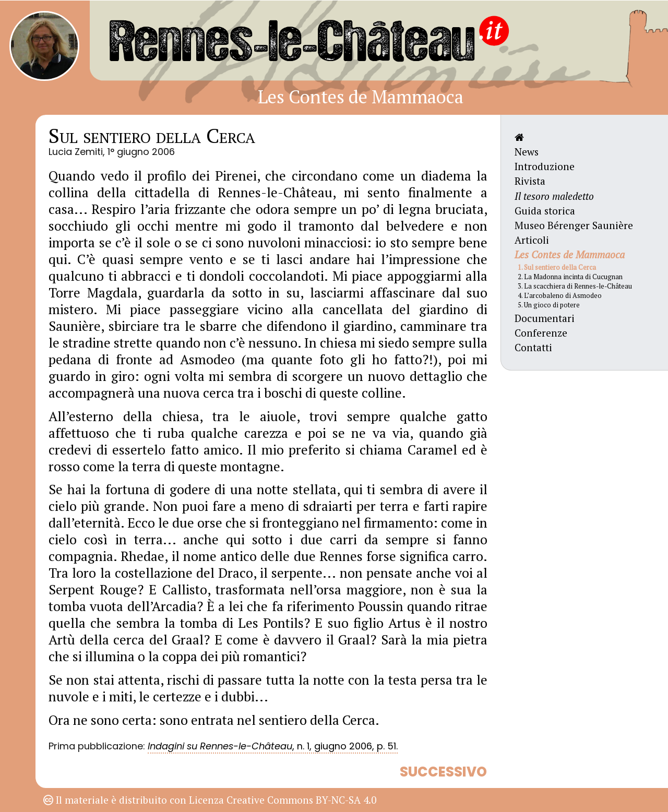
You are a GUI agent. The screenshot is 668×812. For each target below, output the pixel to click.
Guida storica (545, 211)
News (527, 152)
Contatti (533, 347)
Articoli (532, 240)
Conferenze (541, 333)
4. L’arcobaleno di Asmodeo (560, 296)
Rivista (530, 181)
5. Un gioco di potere (549, 305)
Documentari (545, 318)
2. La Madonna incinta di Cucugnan (570, 277)
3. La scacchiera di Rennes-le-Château (575, 286)
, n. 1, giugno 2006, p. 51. (273, 746)
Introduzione (545, 166)
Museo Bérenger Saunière (574, 225)
